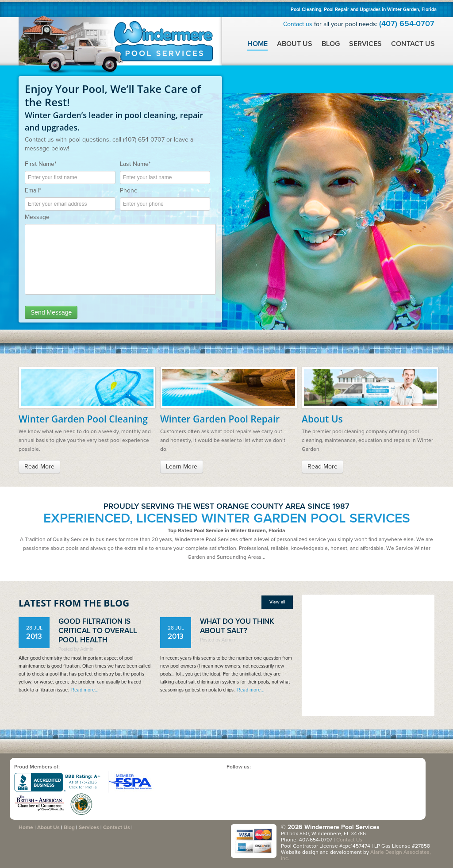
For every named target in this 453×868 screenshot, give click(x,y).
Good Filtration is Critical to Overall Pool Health (98, 631)
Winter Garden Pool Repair (220, 419)
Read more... (85, 690)
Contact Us (413, 44)
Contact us (298, 24)
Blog (331, 44)
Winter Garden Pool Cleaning (83, 419)
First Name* (41, 164)
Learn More (182, 467)
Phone (129, 190)
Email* (33, 190)
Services (365, 44)
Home (257, 44)
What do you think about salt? (237, 626)
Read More (39, 467)
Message (37, 217)
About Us (295, 44)
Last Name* (135, 164)
